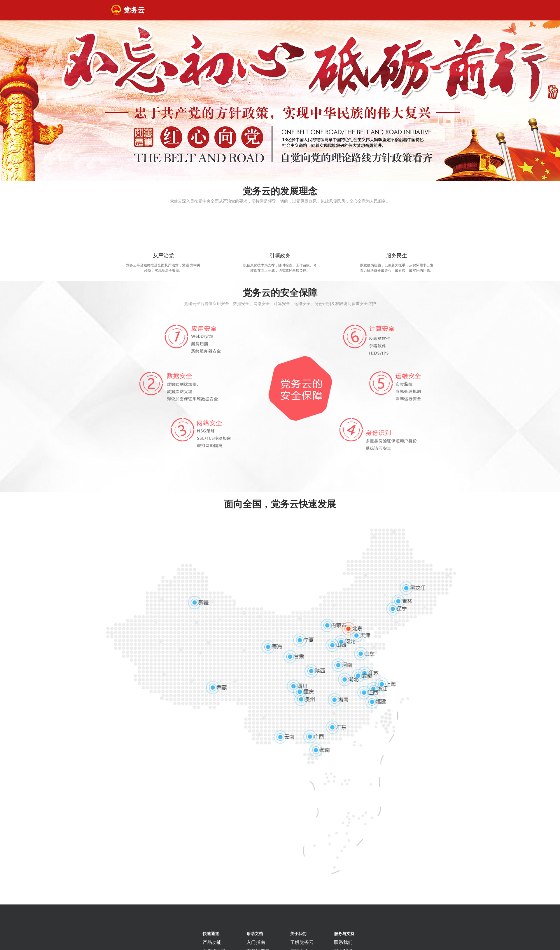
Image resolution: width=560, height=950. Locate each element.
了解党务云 (302, 942)
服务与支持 (344, 934)
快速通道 (211, 934)
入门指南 (256, 942)
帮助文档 (255, 934)
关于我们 (298, 934)
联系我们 (343, 942)
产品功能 (212, 942)
